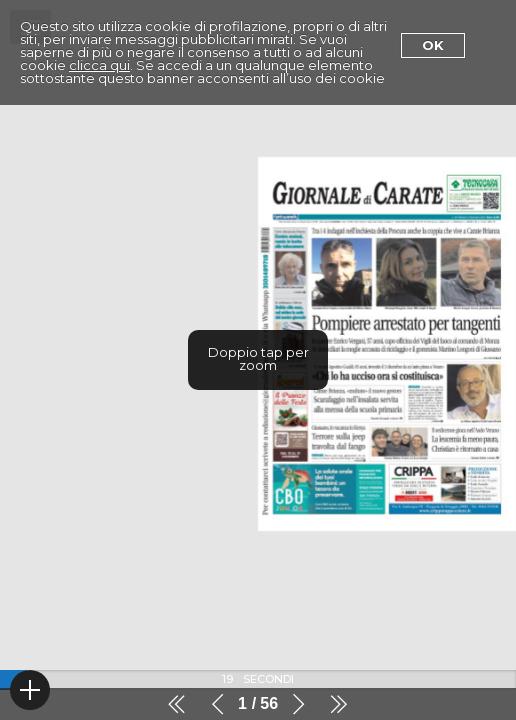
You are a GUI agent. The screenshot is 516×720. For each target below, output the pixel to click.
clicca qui (99, 65)
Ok (433, 45)
